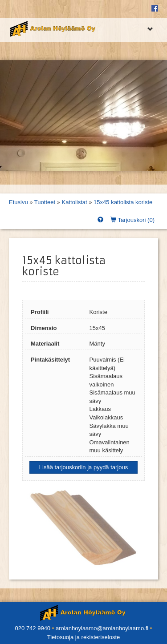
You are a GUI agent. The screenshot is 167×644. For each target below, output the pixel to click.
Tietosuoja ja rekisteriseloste (84, 637)
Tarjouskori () (132, 220)
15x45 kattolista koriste (123, 202)
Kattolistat (75, 202)
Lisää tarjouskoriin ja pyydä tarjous (83, 467)
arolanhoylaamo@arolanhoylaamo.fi (102, 628)
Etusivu (18, 202)
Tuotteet (45, 202)
